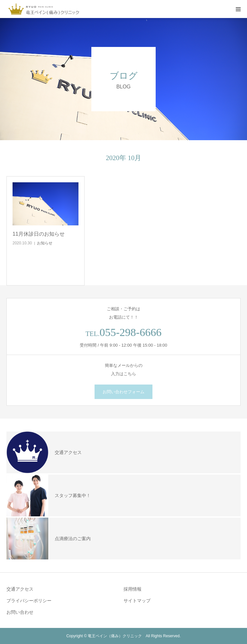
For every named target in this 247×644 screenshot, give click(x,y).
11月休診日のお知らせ (39, 234)
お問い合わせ (20, 612)
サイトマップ (137, 601)
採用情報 (133, 589)
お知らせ (45, 243)
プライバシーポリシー (29, 601)
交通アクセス (20, 589)
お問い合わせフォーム (123, 392)
